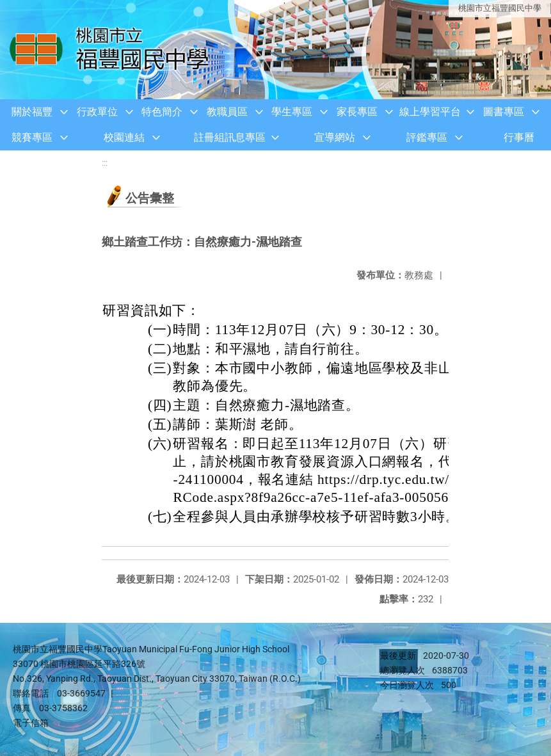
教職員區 (227, 112)
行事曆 (519, 137)
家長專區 (357, 112)
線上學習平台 (430, 112)
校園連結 (124, 137)
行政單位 (97, 112)
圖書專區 (504, 112)
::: (105, 163)
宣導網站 (335, 137)
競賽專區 (32, 137)
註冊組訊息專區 (230, 137)
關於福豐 (32, 112)
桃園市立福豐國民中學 (500, 8)
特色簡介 (162, 112)
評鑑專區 (427, 137)
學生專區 (292, 112)
